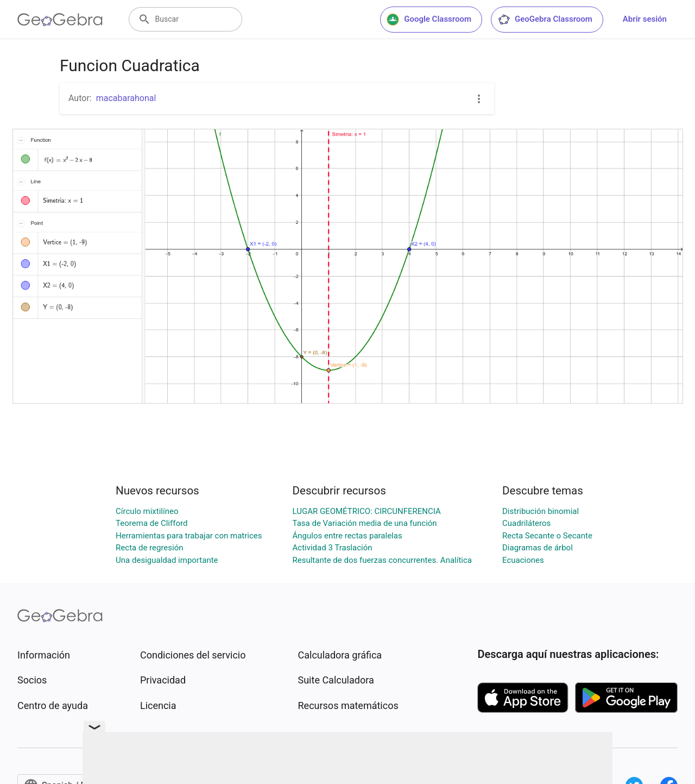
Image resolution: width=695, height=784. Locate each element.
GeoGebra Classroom (545, 20)
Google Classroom (429, 20)
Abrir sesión (645, 19)
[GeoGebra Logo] (60, 20)
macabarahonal (126, 98)
